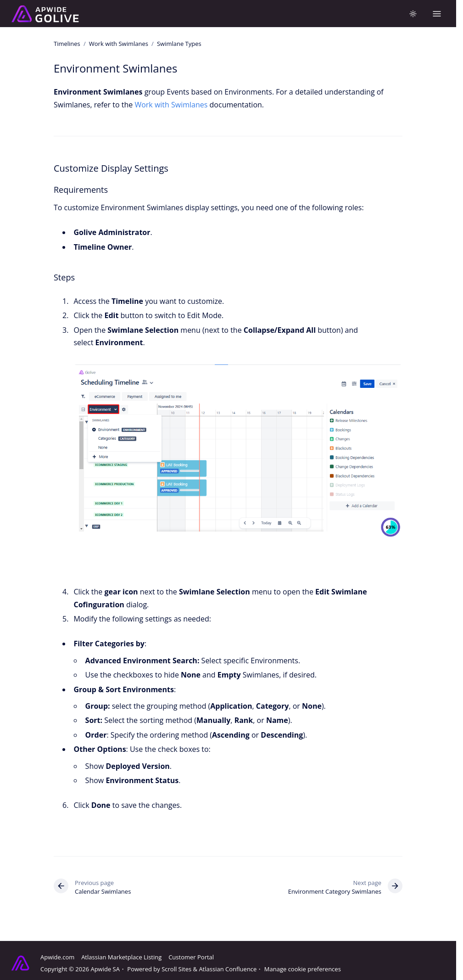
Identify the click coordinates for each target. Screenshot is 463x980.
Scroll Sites (176, 969)
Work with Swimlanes (119, 44)
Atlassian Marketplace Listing (121, 957)
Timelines (67, 44)
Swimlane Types (179, 44)
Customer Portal (191, 957)
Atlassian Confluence (228, 969)
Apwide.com (57, 957)
